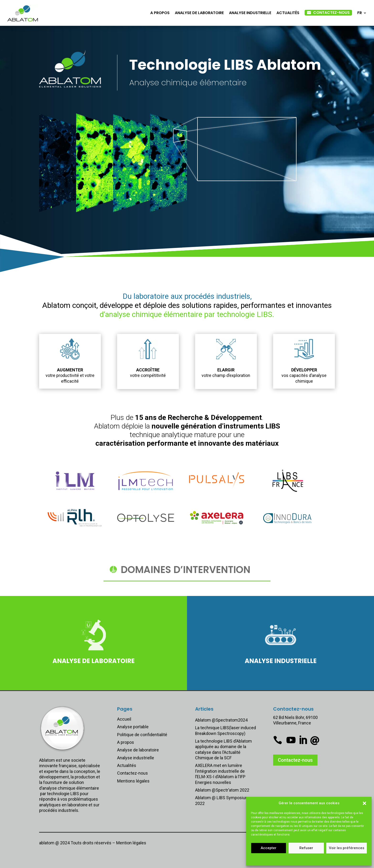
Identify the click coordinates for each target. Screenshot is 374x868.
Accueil (124, 719)
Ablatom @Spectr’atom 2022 (222, 790)
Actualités (288, 13)
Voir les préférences (347, 848)
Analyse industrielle (250, 13)
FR (360, 13)
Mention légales (131, 843)
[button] (364, 803)
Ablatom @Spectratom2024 (221, 720)
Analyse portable (133, 727)
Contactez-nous (331, 13)
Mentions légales (306, 859)
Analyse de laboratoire (199, 13)
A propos (160, 13)
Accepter (269, 848)
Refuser (306, 848)
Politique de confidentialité (142, 735)
